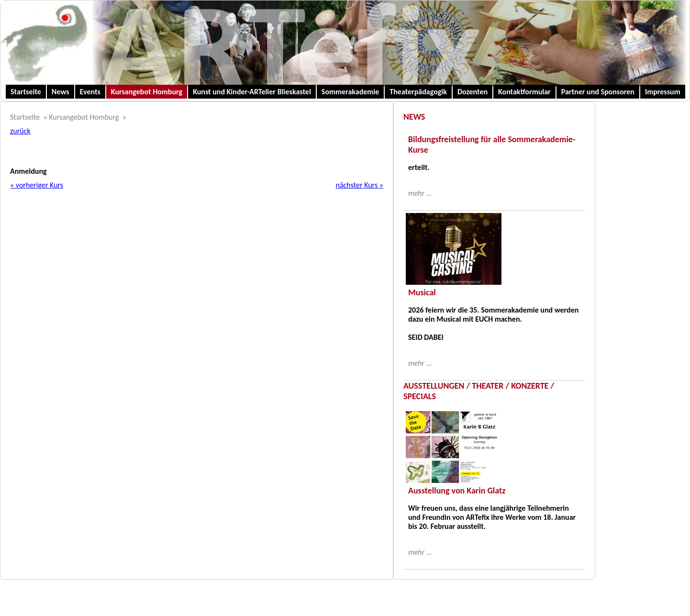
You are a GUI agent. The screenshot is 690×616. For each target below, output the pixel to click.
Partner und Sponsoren (598, 92)
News (61, 92)
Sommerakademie (351, 92)
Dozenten (473, 92)
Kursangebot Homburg (147, 92)
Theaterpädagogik (418, 92)
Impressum (663, 92)
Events (90, 92)
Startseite (26, 92)
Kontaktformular (524, 92)
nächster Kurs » (359, 185)
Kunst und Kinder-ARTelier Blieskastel (252, 92)
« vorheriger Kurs (37, 185)
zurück (20, 131)
